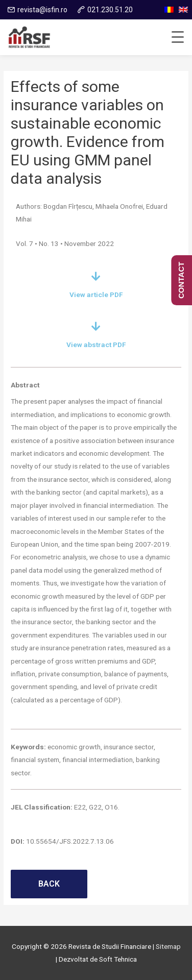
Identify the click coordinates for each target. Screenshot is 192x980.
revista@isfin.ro (42, 10)
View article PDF (96, 295)
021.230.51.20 (110, 10)
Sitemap (168, 946)
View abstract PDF (96, 345)
